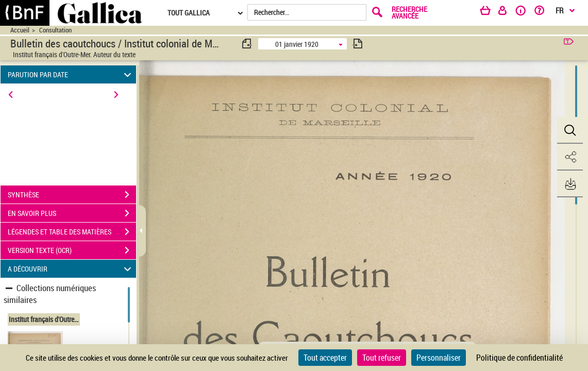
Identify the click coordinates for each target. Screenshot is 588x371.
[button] (570, 130)
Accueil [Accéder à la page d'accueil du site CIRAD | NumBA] (20, 30)
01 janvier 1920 (297, 44)
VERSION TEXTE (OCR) (72, 250)
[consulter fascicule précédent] (247, 44)
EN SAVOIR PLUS (72, 213)
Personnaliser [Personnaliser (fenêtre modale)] (439, 358)
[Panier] (490, 12)
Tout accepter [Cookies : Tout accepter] (325, 358)
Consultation (55, 30)
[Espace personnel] (507, 12)
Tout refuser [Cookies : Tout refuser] (382, 358)
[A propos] (524, 12)
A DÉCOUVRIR (71, 269)
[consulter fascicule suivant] (358, 44)
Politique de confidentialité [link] (519, 358)
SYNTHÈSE (72, 195)
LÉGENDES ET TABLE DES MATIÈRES (72, 232)
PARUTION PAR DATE (71, 74)
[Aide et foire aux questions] (543, 12)
